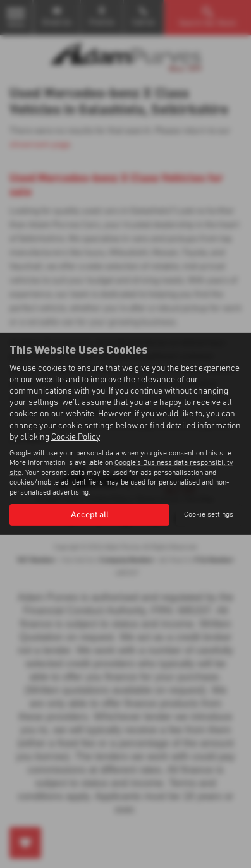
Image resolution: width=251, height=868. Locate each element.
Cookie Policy (76, 437)
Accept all (90, 515)
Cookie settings (209, 515)
